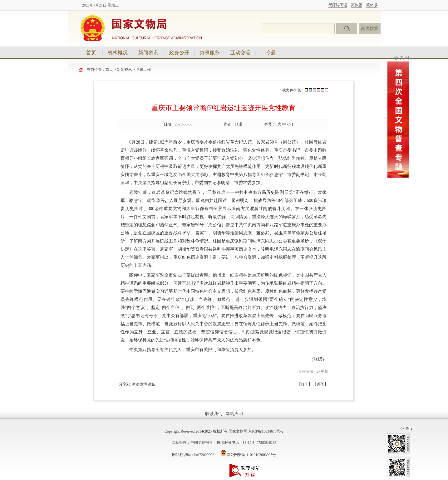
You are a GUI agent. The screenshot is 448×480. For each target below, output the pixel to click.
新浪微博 (140, 384)
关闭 (321, 384)
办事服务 (210, 53)
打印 (305, 384)
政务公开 (179, 53)
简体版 (357, 5)
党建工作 (143, 70)
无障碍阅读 (338, 5)
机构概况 (118, 53)
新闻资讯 (148, 53)
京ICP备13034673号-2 (266, 431)
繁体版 (372, 5)
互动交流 (240, 53)
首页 (91, 53)
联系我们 (214, 414)
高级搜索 (370, 29)
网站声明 (234, 414)
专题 (271, 53)
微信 (152, 384)
